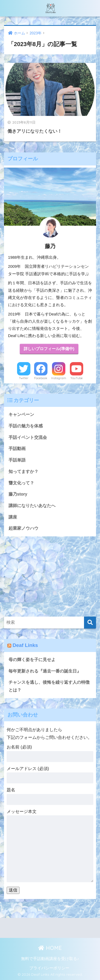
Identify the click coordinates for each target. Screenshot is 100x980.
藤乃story (18, 494)
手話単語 (17, 460)
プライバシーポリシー (49, 968)
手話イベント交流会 (28, 437)
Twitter (24, 378)
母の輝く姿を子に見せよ (32, 660)
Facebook (41, 378)
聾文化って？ (21, 483)
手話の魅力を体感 (26, 426)
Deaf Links (25, 645)
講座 (13, 517)
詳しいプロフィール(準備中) (49, 349)
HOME (50, 948)
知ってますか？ (23, 471)
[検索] (90, 623)
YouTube (77, 378)
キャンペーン (21, 414)
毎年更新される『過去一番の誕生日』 (45, 671)
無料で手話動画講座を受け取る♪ (50, 959)
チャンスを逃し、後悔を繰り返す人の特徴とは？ (49, 686)
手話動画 (17, 449)
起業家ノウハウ (23, 528)
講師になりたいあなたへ (32, 506)
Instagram (59, 378)
